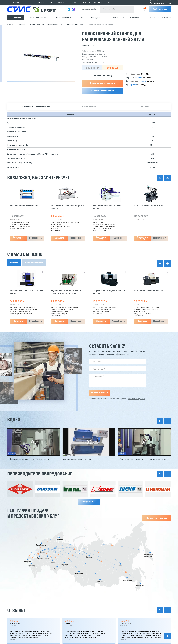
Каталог (17, 17)
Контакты (98, 2)
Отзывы (16, 610)
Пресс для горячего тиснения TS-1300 (25, 205)
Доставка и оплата (45, 2)
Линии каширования (75, 25)
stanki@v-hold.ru (89, 9)
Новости (86, 2)
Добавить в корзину (102, 76)
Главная (10, 25)
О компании (62, 2)
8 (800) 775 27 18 (162, 4)
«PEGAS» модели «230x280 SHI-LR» (148, 205)
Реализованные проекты (160, 18)
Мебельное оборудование (92, 18)
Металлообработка (38, 18)
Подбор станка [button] (160, 9)
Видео (109, 2)
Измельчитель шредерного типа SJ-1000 (150, 291)
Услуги (75, 2)
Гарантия (133, 85)
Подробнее (34, 238)
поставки (138, 78)
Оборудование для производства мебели (46, 25)
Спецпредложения (34, 263)
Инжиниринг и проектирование (127, 18)
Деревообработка (64, 18)
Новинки (14, 263)
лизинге (142, 81)
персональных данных (136, 399)
